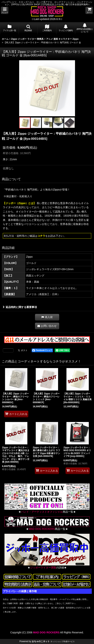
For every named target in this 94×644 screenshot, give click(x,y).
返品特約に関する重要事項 (20, 307)
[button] (5, 10)
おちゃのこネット (41, 641)
